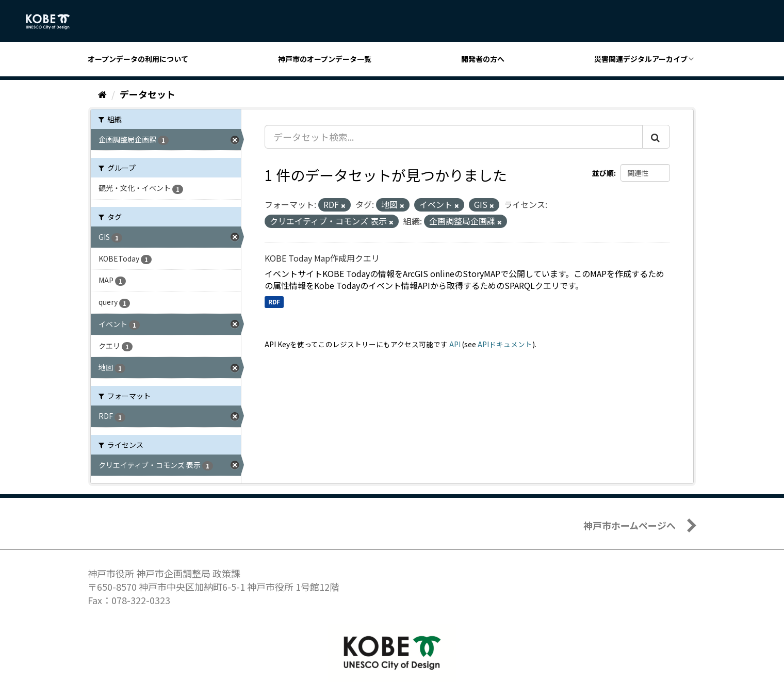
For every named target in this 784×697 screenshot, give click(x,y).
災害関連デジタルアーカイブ (641, 59)
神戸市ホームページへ (630, 525)
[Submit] (656, 137)
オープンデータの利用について (138, 59)
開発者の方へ (483, 59)
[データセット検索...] (454, 137)
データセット (148, 94)
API (455, 344)
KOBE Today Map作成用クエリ (322, 258)
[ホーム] (102, 94)
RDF (274, 302)
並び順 (603, 173)
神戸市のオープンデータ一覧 (325, 59)
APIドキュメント (505, 344)
